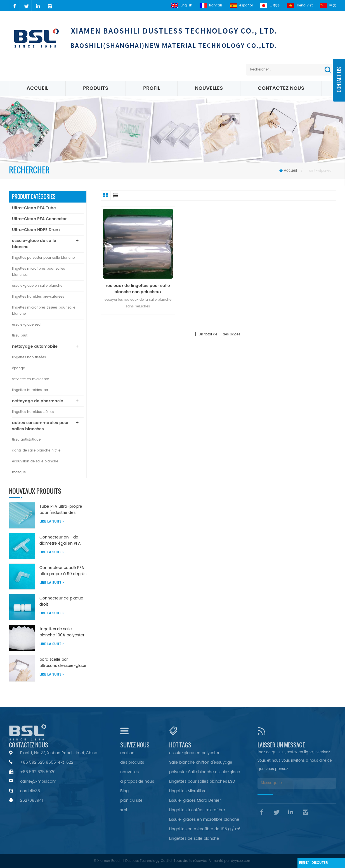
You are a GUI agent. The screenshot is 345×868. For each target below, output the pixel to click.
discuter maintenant (322, 864)
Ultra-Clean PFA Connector (39, 219)
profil (152, 88)
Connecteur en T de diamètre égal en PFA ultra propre (60, 540)
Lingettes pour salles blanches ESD (202, 781)
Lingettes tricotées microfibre (197, 810)
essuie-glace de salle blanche (34, 244)
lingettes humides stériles (33, 412)
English (182, 5)
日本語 (270, 5)
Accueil (37, 88)
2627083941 (32, 800)
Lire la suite (52, 522)
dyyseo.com (241, 861)
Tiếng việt (300, 5)
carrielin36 (30, 791)
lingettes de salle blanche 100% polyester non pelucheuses (62, 632)
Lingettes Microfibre (188, 791)
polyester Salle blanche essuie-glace (205, 772)
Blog (124, 791)
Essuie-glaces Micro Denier (195, 800)
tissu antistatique (26, 440)
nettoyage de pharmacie (38, 401)
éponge (18, 368)
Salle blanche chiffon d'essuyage (201, 762)
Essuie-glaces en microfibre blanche (204, 819)
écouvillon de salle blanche (35, 461)
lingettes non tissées (29, 357)
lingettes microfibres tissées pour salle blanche (44, 311)
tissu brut (20, 336)
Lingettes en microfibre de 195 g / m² (205, 829)
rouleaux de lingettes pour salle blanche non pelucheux (138, 289)
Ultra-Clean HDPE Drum (36, 230)
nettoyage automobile (35, 346)
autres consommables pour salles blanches (40, 426)
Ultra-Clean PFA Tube (34, 208)
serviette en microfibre (30, 379)
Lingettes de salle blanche (194, 838)
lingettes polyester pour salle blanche (43, 258)
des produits (132, 762)
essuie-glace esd (26, 325)
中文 (328, 5)
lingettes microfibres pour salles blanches (38, 272)
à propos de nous (137, 781)
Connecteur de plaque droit (61, 601)
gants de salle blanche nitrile (36, 451)
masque (19, 472)
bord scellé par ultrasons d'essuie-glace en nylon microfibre (63, 663)
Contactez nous (281, 88)
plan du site (131, 800)
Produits (96, 88)
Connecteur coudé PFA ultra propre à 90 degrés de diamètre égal (63, 571)
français (211, 5)
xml (124, 810)
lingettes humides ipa (30, 390)
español (241, 5)
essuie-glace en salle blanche (37, 286)
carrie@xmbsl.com (38, 781)
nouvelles (209, 88)
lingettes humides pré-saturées (38, 297)
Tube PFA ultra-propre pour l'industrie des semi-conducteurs (61, 510)
